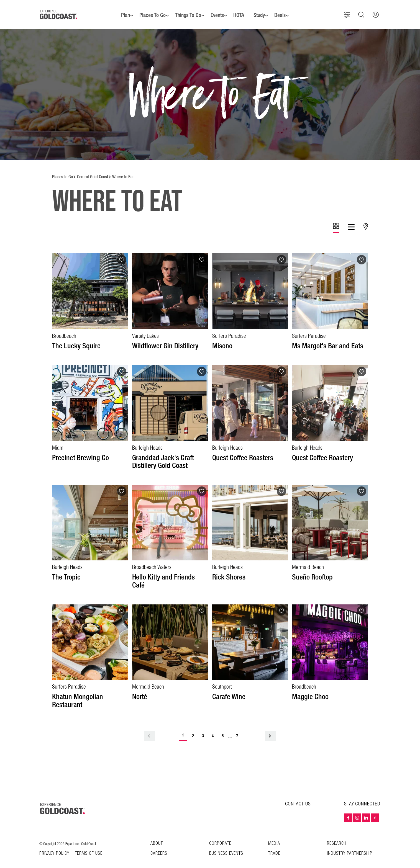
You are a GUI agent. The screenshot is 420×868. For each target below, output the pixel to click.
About (157, 836)
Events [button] (217, 11)
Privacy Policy (54, 846)
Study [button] (262, 11)
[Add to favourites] (122, 252)
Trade (274, 846)
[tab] (336, 221)
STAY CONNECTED (362, 796)
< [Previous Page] (150, 728)
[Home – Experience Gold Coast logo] (63, 801)
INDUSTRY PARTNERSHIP (350, 846)
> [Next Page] (270, 728)
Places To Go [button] (149, 11)
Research (337, 836)
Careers (159, 846)
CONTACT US (298, 796)
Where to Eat (123, 169)
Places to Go (62, 169)
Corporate (220, 836)
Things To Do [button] (186, 11)
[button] (349, 11)
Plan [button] (121, 11)
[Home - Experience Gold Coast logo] (59, 11)
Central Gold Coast (93, 169)
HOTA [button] (240, 11)
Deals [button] (284, 11)
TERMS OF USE (89, 846)
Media (274, 836)
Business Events (226, 846)
